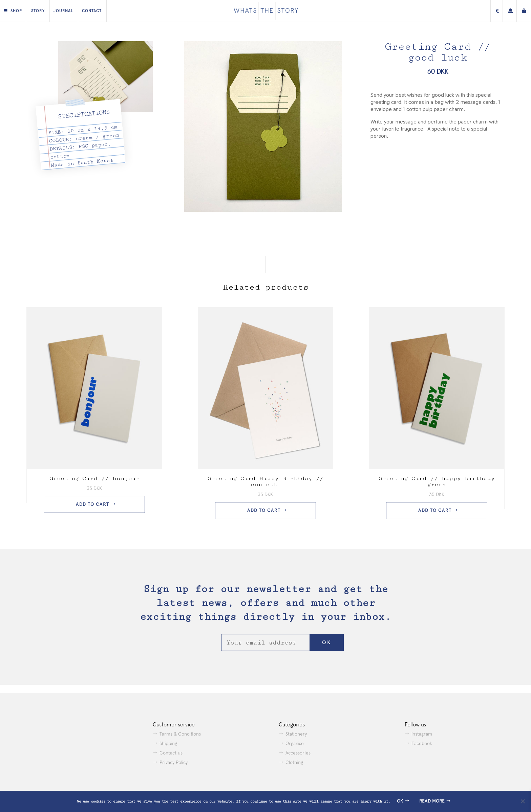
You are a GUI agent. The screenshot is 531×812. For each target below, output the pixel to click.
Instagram (422, 734)
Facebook (422, 743)
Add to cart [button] (92, 504)
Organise (295, 743)
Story (38, 11)
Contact (92, 11)
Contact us (171, 753)
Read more (432, 801)
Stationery (296, 734)
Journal (63, 11)
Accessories (298, 753)
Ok (400, 801)
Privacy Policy (174, 762)
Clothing (294, 762)
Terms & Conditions (180, 734)
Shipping (168, 743)
